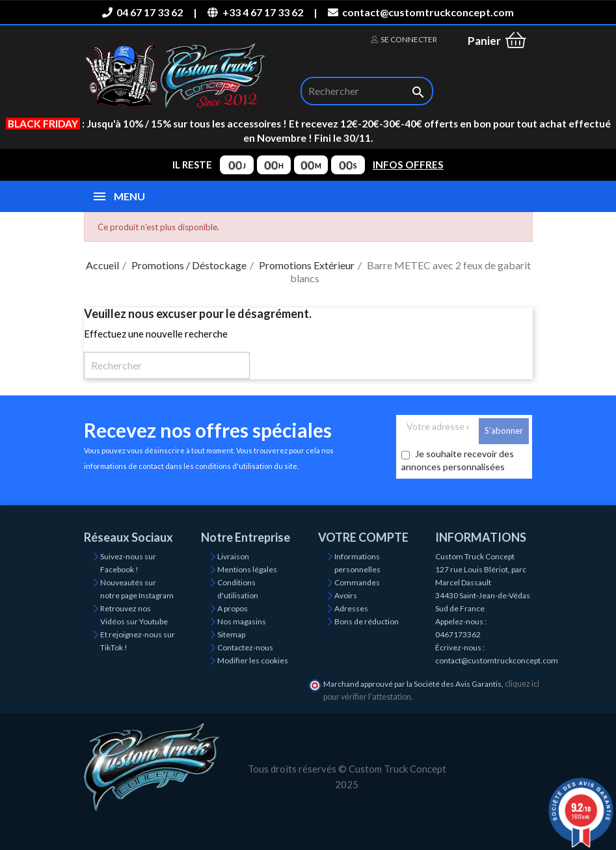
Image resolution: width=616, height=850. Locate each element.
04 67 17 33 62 (142, 12)
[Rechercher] (367, 91)
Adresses (351, 608)
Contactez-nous (245, 647)
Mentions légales (247, 569)
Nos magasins (242, 621)
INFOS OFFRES (408, 165)
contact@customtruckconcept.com (421, 12)
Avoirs (346, 595)
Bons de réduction (367, 621)
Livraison (233, 556)
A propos (233, 608)
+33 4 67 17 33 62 (255, 12)
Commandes (357, 582)
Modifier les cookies (253, 660)
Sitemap (231, 634)
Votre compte (363, 537)
